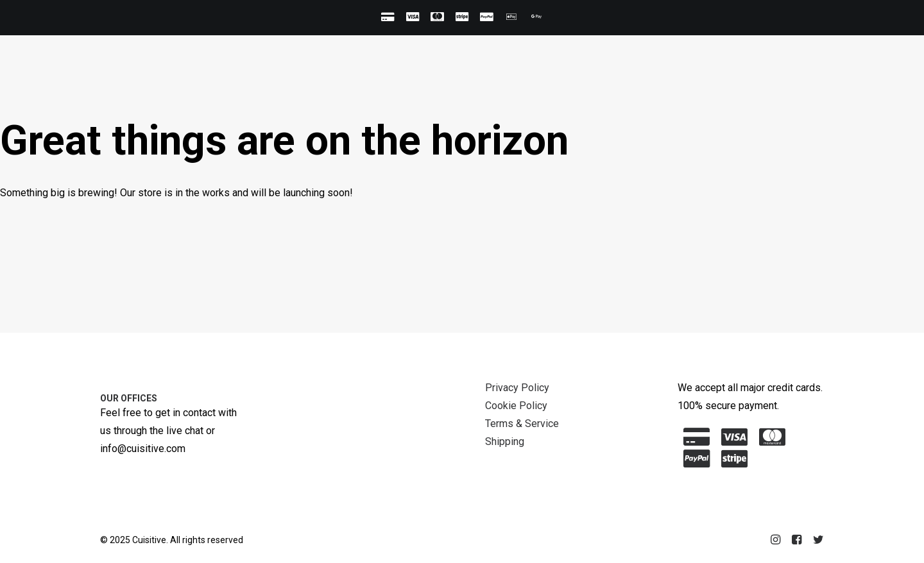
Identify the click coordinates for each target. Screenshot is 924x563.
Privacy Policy (517, 388)
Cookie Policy (516, 406)
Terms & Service (522, 424)
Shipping (505, 441)
